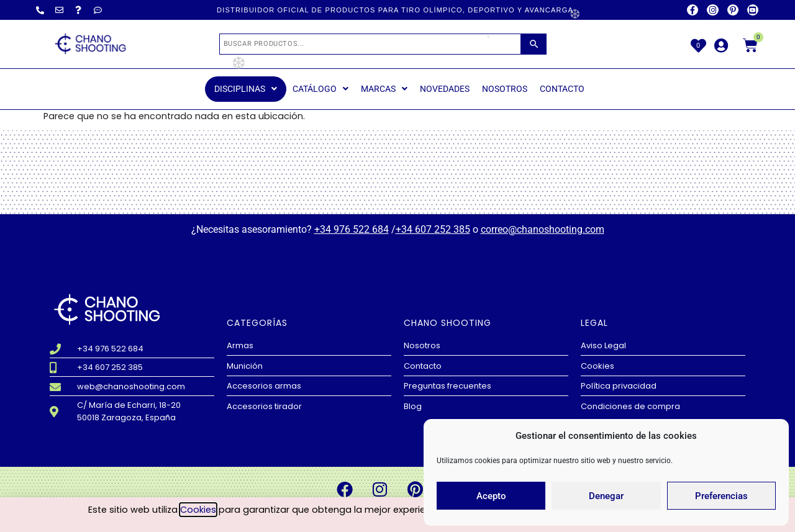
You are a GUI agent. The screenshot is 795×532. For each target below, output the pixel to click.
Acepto (491, 496)
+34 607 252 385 (433, 229)
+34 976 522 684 (352, 229)
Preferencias (721, 496)
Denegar (606, 496)
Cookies (198, 510)
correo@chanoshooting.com (543, 229)
